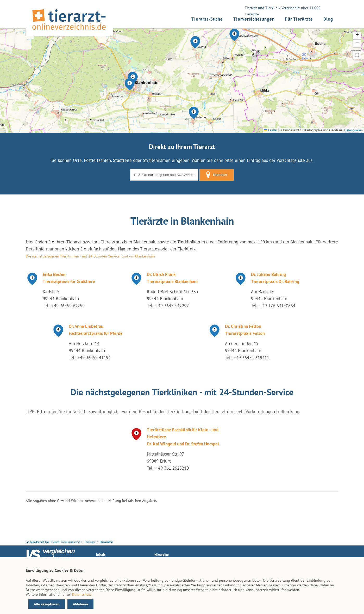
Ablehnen (80, 604)
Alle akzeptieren (47, 604)
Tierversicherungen (254, 19)
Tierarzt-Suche (207, 19)
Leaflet (271, 130)
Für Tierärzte (299, 19)
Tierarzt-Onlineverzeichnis (65, 542)
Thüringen (90, 542)
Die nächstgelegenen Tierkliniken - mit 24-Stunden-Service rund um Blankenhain (90, 256)
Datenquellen (353, 130)
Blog (328, 19)
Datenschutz (82, 594)
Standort (217, 175)
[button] (130, 84)
